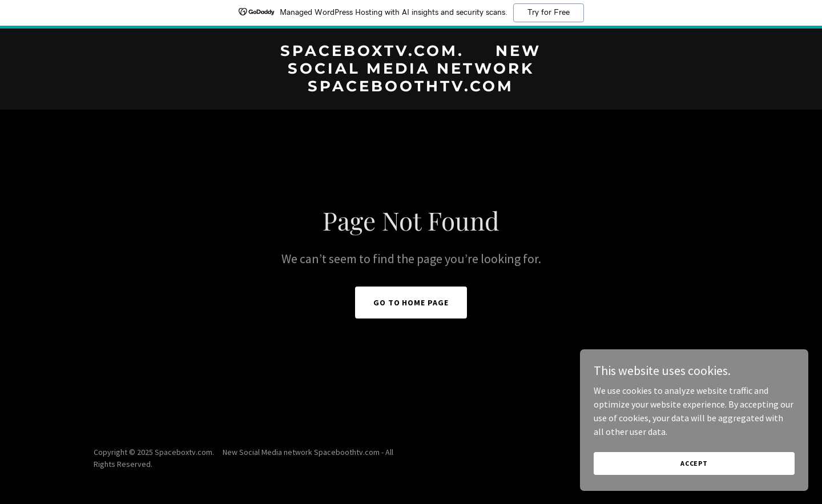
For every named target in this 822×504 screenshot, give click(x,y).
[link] (411, 88)
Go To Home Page (411, 303)
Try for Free (549, 13)
